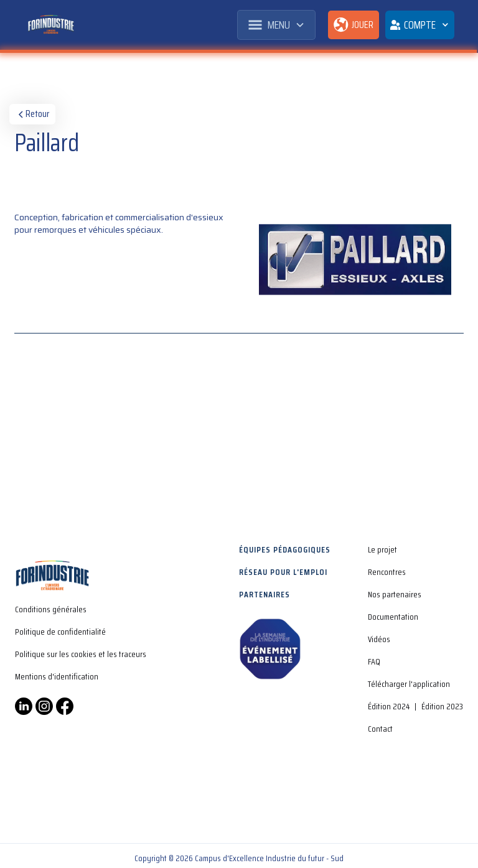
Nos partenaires (395, 594)
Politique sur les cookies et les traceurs (81, 654)
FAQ (374, 661)
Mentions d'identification (57, 676)
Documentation (393, 617)
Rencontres (387, 572)
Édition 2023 (442, 706)
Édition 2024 (389, 706)
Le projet (382, 549)
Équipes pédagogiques (285, 549)
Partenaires (265, 594)
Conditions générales (51, 609)
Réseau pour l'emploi (283, 572)
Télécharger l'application (409, 684)
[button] (276, 25)
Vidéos (379, 639)
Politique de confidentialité (60, 632)
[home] (51, 25)
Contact (380, 729)
